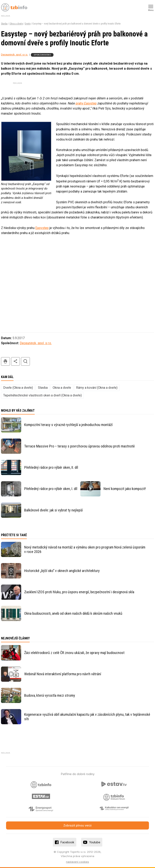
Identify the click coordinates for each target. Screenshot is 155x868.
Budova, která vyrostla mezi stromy (50, 695)
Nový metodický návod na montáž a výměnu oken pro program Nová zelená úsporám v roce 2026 (85, 549)
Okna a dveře (16, 24)
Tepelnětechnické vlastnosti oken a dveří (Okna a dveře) (42, 395)
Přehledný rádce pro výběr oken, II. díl (51, 467)
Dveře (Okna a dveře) (18, 388)
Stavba (4, 24)
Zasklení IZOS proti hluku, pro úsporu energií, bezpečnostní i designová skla (79, 592)
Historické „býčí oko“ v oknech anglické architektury (62, 571)
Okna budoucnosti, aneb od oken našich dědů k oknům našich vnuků (73, 613)
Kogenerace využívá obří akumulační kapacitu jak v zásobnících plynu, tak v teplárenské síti (87, 717)
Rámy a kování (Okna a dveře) (97, 388)
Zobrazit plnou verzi (77, 825)
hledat (25, 362)
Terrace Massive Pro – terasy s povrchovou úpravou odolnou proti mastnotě (79, 446)
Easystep (42, 228)
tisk (5, 362)
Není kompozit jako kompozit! (125, 489)
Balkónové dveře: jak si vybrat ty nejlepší (53, 510)
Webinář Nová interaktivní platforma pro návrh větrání (63, 674)
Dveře (28, 24)
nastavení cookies (77, 862)
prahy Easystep (86, 103)
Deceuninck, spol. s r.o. (15, 54)
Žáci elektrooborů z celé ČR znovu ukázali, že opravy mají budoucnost (74, 653)
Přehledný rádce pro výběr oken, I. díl (51, 489)
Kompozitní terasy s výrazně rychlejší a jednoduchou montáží (68, 425)
